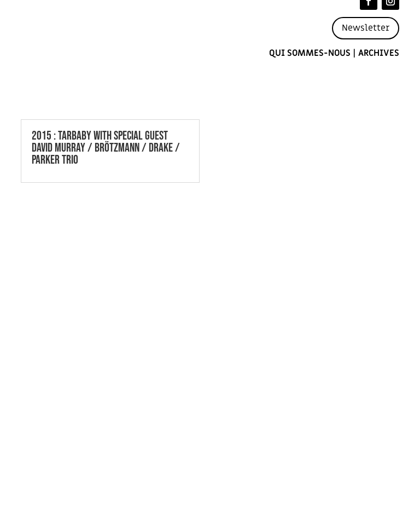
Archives (379, 53)
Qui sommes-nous (310, 53)
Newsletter (366, 28)
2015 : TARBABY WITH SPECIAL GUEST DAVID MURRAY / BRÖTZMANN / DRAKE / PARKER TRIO (106, 148)
